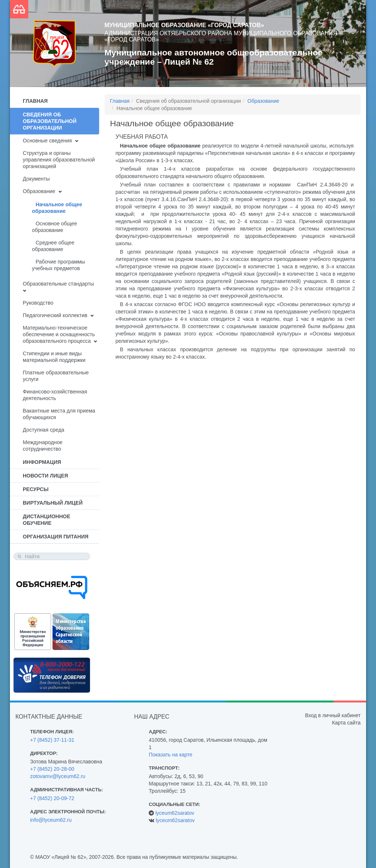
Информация (42, 462)
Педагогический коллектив (55, 315)
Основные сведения (47, 141)
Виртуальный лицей (53, 503)
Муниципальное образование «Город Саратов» (185, 25)
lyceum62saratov (175, 813)
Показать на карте (171, 755)
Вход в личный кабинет (333, 715)
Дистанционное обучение (46, 520)
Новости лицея (45, 476)
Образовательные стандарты (58, 284)
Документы (36, 179)
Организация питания (56, 537)
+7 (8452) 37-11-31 (52, 740)
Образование (39, 191)
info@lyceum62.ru (51, 820)
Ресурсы (36, 489)
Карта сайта (346, 723)
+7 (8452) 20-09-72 (52, 798)
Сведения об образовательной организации (50, 121)
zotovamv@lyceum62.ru (58, 776)
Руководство (38, 303)
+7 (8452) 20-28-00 (52, 769)
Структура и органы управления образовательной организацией (59, 160)
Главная (35, 101)
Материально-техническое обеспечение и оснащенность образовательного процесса (59, 334)
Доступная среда (44, 430)
